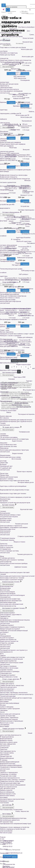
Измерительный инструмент (10, 629)
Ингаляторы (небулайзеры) (10, 703)
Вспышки (3, 464)
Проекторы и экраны (16, 472)
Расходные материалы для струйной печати (16, 421)
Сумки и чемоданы (7, 707)
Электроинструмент (8, 613)
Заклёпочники (5, 647)
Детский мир (6, 805)
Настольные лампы (7, 753)
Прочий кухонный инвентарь (10, 783)
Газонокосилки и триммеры (10, 671)
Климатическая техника (10, 582)
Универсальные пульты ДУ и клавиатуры (14, 439)
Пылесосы (4, 544)
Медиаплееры (5, 455)
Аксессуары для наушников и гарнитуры (14, 450)
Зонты (2, 712)
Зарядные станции (7, 801)
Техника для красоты (16, 554)
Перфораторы (5, 616)
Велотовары (5, 726)
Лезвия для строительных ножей (12, 663)
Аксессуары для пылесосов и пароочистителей (17, 576)
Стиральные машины (8, 538)
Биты (2, 654)
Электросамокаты (7, 691)
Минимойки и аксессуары (9, 668)
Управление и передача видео (11, 767)
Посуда (3, 771)
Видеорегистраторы (8, 764)
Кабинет (17, 860)
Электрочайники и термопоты (11, 526)
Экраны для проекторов (9, 477)
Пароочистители (6, 546)
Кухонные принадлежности (10, 778)
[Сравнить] (13, 76)
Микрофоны (4, 448)
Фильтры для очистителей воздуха (12, 595)
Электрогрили (5, 531)
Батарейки (4, 501)
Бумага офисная (6, 416)
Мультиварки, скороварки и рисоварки (14, 527)
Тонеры (3, 423)
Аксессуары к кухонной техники (11, 580)
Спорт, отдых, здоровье (10, 679)
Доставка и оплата (7, 841)
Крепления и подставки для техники (14, 493)
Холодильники (5, 513)
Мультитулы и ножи (7, 723)
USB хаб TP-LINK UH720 (25, 63)
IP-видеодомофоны (7, 737)
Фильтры (6, 40)
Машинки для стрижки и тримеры (12, 560)
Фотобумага (4, 418)
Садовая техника (6, 670)
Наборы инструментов (8, 639)
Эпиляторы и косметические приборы (14, 563)
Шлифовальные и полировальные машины (15, 620)
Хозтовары (4, 797)
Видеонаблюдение (7, 758)
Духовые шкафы (6, 520)
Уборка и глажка (13, 542)
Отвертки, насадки (7, 643)
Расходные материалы (17, 414)
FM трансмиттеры (7, 822)
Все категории (7, 430)
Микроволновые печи (8, 529)
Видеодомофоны (6, 739)
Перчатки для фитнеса (8, 687)
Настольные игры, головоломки (11, 810)
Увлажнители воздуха (8, 593)
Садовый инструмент (8, 675)
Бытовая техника (7, 505)
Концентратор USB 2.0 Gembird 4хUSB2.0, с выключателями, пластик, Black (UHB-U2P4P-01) (11, 312)
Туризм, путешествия (8, 716)
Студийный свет (6, 468)
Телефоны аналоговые (8, 410)
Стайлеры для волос (8, 558)
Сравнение (17, 852)
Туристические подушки (9, 719)
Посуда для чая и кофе (8, 776)
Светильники (5, 755)
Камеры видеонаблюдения (10, 762)
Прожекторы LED (6, 756)
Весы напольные (6, 700)
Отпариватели (5, 549)
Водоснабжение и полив (9, 677)
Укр (4, 864)
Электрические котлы (8, 606)
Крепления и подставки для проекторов (15, 481)
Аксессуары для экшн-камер (10, 457)
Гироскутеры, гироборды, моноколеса (14, 692)
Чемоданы (4, 710)
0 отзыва (13, 65)
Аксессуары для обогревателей (12, 604)
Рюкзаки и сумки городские (10, 709)
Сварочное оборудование (10, 622)
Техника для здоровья (8, 696)
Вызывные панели (6, 740)
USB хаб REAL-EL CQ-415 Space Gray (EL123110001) (11, 126)
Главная (3, 837)
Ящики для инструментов (9, 641)
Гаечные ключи (5, 645)
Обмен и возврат (6, 842)
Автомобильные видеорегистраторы (13, 818)
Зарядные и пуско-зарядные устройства (15, 826)
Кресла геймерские (7, 792)
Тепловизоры (5, 725)
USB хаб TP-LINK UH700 (11, 63)
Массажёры (4, 701)
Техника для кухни (14, 524)
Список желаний (17, 856)
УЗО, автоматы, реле (8, 788)
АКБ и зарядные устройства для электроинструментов (11, 660)
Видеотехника (11, 453)
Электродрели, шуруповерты (11, 615)
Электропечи (5, 533)
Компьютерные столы (8, 794)
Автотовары (6, 814)
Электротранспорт (7, 689)
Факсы (6, 412)
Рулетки (3, 634)
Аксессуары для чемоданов (10, 714)
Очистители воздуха (7, 592)
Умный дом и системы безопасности (16, 734)
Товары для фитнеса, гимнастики (12, 685)
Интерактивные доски (17, 482)
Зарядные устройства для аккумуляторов (15, 503)
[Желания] (9, 76)
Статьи (3, 844)
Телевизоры (4, 436)
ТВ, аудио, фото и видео (10, 427)
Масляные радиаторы (8, 602)
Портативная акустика (8, 445)
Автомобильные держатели (10, 820)
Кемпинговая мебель (7, 796)
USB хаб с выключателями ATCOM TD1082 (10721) (25, 126)
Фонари (3, 705)
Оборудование (5, 636)
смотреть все (5, 425)
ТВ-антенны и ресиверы (9, 437)
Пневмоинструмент (7, 625)
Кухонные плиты (6, 518)
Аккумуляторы (5, 499)
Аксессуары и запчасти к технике (12, 578)
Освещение (4, 747)
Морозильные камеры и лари (10, 515)
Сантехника (4, 803)
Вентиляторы (5, 590)
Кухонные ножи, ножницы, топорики (13, 780)
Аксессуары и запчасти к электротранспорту (17, 694)
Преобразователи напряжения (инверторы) (16, 824)
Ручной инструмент (7, 638)
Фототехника (11, 459)
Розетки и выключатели (8, 787)
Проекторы (4, 473)
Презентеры (4, 475)
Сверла (3, 655)
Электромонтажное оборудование (13, 785)
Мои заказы (17, 848)
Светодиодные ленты (8, 751)
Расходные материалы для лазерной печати (16, 420)
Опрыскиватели (6, 673)
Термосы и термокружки (9, 772)
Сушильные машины (7, 540)
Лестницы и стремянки (8, 666)
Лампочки (4, 749)
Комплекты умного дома (9, 742)
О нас (2, 839)
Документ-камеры (7, 479)
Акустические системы (8, 446)
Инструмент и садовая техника (13, 608)
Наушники (4, 443)
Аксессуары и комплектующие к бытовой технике (17, 572)
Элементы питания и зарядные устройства (16, 496)
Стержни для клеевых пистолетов (12, 657)
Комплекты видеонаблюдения (11, 765)
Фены (2, 556)
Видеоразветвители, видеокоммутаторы (15, 489)
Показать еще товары (19, 361)
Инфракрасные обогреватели (11, 601)
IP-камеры (4, 760)
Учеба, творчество (14, 811)
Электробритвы (6, 562)
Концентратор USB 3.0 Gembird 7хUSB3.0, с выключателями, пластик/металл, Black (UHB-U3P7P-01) (25, 312)
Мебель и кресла (6, 790)
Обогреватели (5, 597)
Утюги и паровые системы (9, 551)
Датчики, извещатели (8, 744)
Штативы (3, 461)
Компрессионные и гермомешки (12, 721)
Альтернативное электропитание (12, 799)
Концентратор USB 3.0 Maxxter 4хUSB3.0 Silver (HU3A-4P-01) (11, 342)
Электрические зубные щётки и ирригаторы (16, 698)
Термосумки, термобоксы (9, 717)
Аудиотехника (11, 441)
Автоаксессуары (6, 833)
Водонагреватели (7, 586)
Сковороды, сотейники (8, 774)
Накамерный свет (6, 466)
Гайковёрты (4, 618)
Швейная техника (14, 567)
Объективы (4, 463)
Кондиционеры (5, 588)
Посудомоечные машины (9, 517)
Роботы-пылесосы (7, 547)
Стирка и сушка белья (17, 536)
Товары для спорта (7, 684)
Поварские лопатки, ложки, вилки (12, 781)
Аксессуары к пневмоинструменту (12, 627)
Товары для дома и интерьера (12, 729)
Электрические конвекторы (10, 599)
